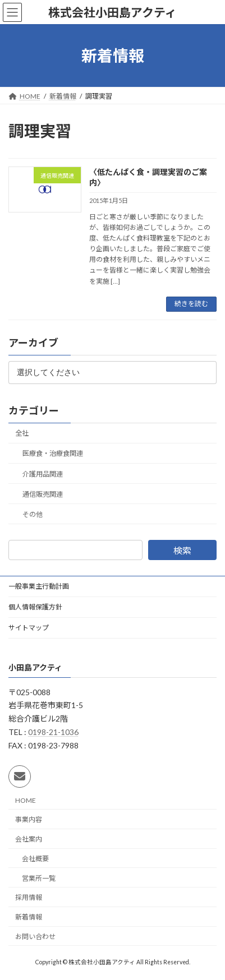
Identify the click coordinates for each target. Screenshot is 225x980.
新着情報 (29, 917)
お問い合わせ (35, 937)
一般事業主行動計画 (39, 586)
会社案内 (29, 839)
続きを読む (191, 304)
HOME (26, 800)
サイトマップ (29, 628)
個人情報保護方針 (35, 607)
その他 (33, 514)
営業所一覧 (39, 878)
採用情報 (29, 898)
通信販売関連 (43, 494)
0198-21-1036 (53, 732)
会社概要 (35, 859)
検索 (182, 550)
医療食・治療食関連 (53, 453)
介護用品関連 (43, 473)
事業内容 (29, 820)
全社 (22, 433)
